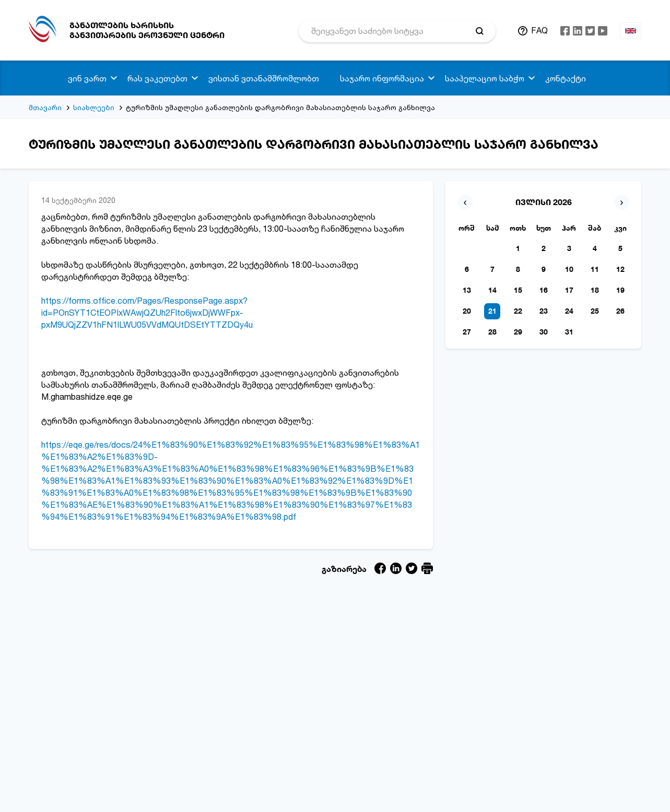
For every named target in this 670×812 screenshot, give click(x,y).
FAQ (539, 30)
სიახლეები (94, 107)
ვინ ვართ (87, 78)
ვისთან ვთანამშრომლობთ (264, 78)
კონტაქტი (566, 78)
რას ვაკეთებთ (157, 78)
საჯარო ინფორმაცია (382, 78)
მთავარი (45, 107)
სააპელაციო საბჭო (485, 78)
